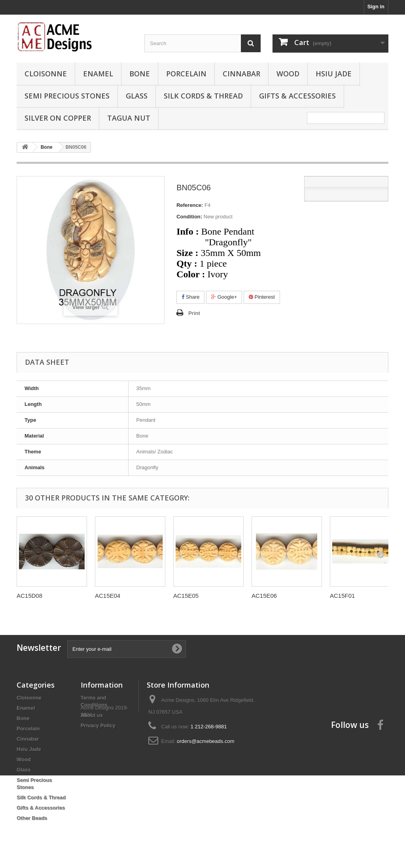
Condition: (189, 217)
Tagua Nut (129, 118)
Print (194, 313)
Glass (137, 96)
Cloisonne (46, 74)
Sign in (376, 7)
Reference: (190, 205)
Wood (288, 74)
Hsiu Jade (334, 74)
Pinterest (262, 297)
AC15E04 (108, 596)
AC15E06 (264, 596)
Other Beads (32, 818)
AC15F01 (342, 596)
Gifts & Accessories (297, 96)
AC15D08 (29, 596)
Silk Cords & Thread (203, 96)
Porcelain (186, 74)
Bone (140, 74)
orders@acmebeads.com (205, 741)
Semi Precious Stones (67, 96)
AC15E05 (186, 596)
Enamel (98, 74)
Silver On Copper (58, 118)
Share (190, 297)
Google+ (224, 297)
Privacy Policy (98, 725)
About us (92, 715)
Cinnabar (241, 74)
